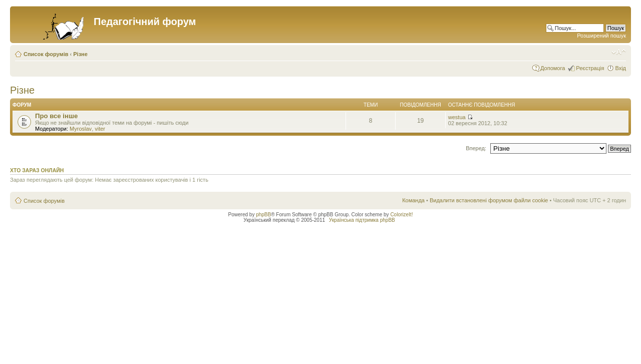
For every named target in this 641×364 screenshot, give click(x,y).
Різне (80, 54)
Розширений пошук (601, 36)
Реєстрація (590, 68)
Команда (413, 200)
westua (457, 117)
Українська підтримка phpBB (362, 220)
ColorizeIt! (401, 215)
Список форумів (46, 54)
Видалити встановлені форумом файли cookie (489, 200)
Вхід (620, 68)
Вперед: (476, 148)
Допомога (553, 68)
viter (100, 129)
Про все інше (56, 116)
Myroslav (81, 129)
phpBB (263, 215)
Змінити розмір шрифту (619, 52)
